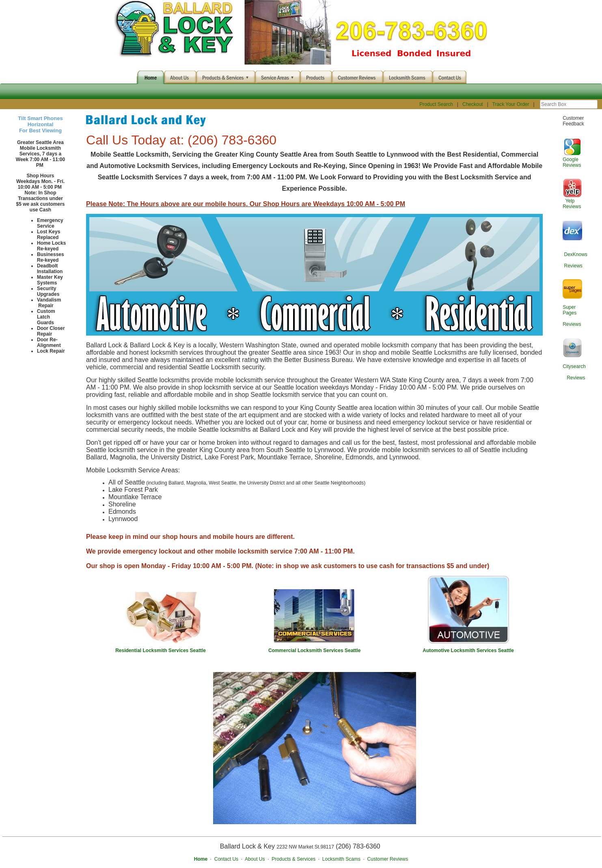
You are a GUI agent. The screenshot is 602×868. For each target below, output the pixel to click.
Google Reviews (572, 162)
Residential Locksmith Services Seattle (161, 650)
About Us (255, 859)
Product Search (436, 104)
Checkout (473, 104)
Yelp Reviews (572, 204)
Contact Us (226, 859)
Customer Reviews (388, 859)
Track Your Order (511, 104)
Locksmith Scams (341, 859)
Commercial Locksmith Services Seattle (314, 650)
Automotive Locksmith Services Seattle (468, 650)
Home (201, 859)
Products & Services (293, 859)
